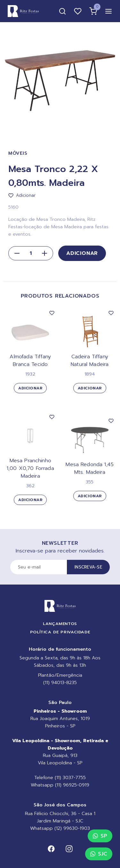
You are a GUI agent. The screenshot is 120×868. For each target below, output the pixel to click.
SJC (99, 854)
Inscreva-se (88, 567)
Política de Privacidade (60, 632)
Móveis (18, 153)
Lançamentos (60, 624)
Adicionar (82, 253)
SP (100, 836)
